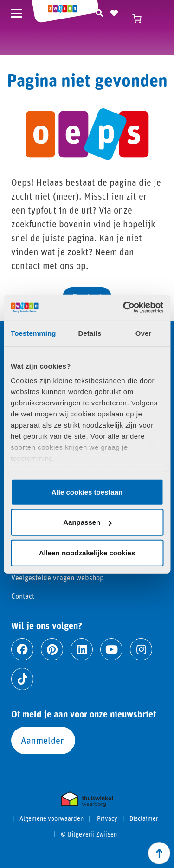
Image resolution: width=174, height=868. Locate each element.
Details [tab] (90, 333)
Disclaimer (144, 818)
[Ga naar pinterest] (52, 649)
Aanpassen (87, 522)
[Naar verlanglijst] (114, 12)
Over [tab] (144, 333)
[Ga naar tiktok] (22, 679)
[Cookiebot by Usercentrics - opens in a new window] (124, 308)
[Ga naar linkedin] (82, 649)
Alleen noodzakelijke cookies (87, 552)
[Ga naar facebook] (22, 649)
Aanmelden (43, 740)
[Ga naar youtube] (111, 649)
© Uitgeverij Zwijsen (89, 834)
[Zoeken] (99, 12)
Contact (23, 596)
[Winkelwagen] (142, 19)
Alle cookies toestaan (87, 492)
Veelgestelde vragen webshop (58, 577)
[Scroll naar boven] (159, 853)
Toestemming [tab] (33, 333)
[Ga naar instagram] (141, 649)
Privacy (107, 818)
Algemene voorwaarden (52, 818)
